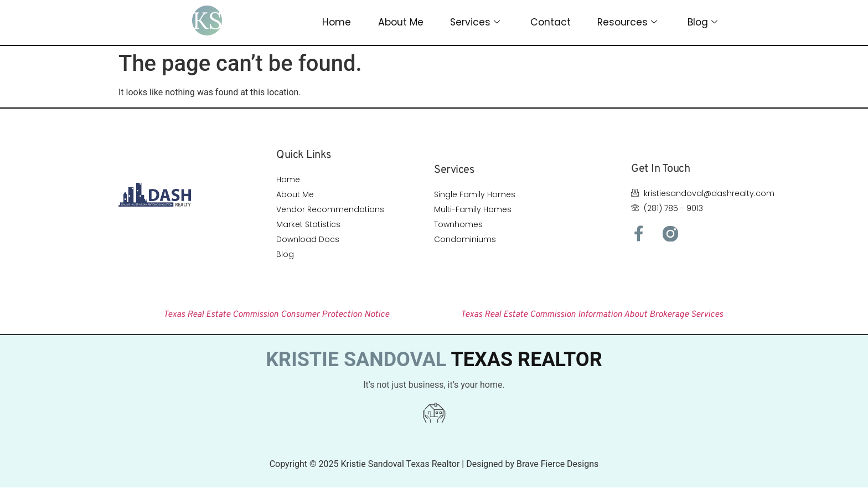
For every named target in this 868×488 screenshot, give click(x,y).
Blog (703, 22)
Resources (628, 22)
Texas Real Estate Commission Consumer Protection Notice (276, 315)
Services (475, 22)
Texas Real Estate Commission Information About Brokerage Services (592, 315)
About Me (401, 22)
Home (336, 22)
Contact (551, 22)
